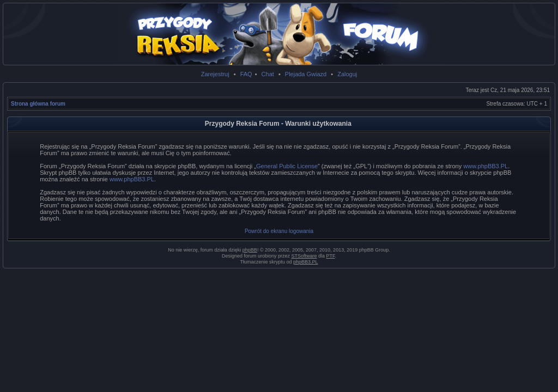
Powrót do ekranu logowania (279, 231)
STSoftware (304, 256)
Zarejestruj (215, 74)
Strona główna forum (38, 104)
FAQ (246, 74)
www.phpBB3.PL (486, 166)
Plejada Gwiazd (306, 74)
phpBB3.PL (306, 262)
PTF (331, 256)
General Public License (287, 166)
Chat (268, 74)
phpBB (250, 250)
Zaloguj (347, 74)
